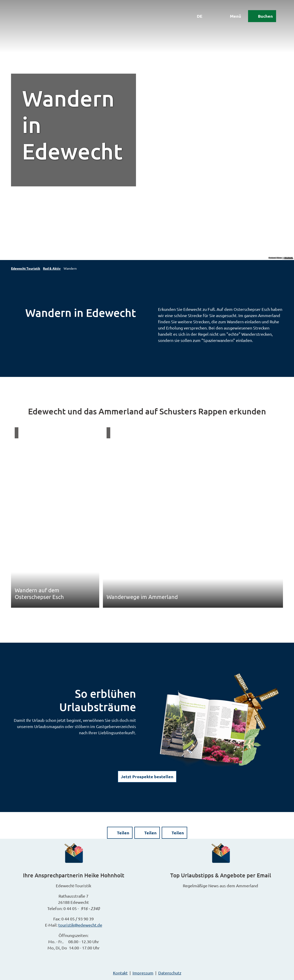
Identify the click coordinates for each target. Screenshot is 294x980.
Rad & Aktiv (52, 268)
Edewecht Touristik (26, 268)
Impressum (143, 973)
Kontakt (120, 973)
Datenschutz (170, 973)
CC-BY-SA (289, 258)
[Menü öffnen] (232, 17)
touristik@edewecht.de (80, 925)
